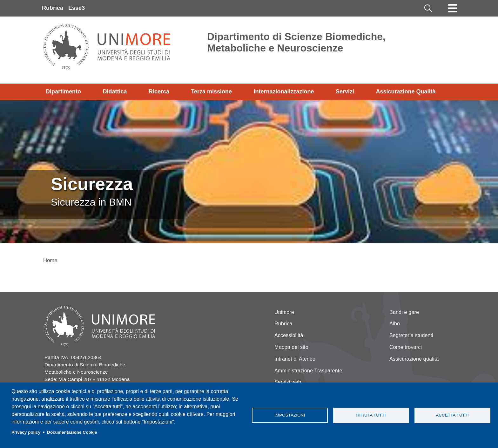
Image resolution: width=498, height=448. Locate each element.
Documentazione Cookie (72, 432)
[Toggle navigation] (453, 8)
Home (50, 260)
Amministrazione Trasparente (308, 371)
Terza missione (211, 92)
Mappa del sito (291, 347)
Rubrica (53, 8)
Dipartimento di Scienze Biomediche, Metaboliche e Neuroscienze (296, 42)
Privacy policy (26, 432)
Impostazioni (290, 415)
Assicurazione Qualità (406, 92)
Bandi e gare (404, 312)
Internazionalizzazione (284, 92)
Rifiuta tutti (371, 415)
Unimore (284, 312)
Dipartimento (63, 92)
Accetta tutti (452, 415)
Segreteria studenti (411, 335)
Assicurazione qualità (414, 359)
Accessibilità (289, 335)
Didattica (115, 92)
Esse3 (77, 8)
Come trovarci (406, 347)
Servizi (345, 92)
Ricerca (159, 92)
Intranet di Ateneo (295, 359)
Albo (395, 324)
